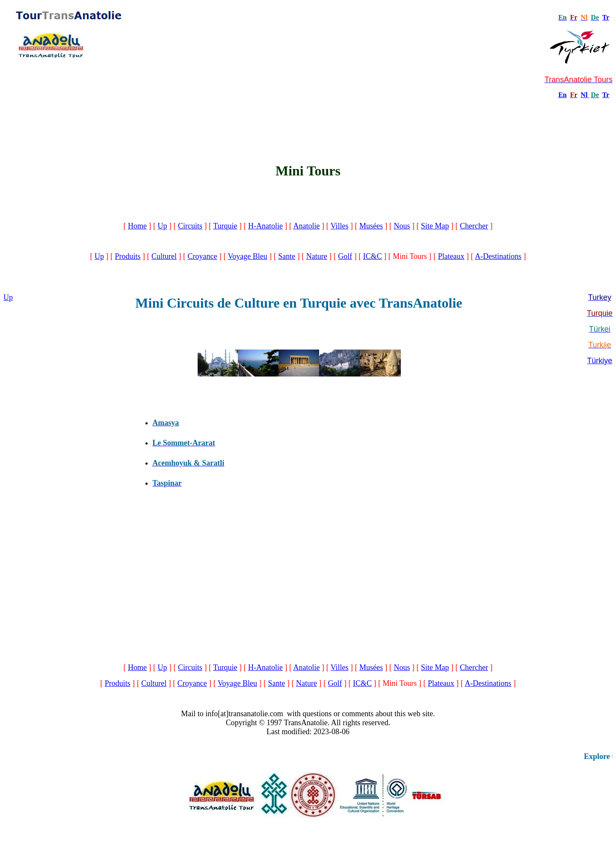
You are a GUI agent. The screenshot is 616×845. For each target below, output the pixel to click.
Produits (127, 256)
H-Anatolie (265, 226)
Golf (345, 256)
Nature (317, 256)
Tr (606, 17)
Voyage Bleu (248, 256)
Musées (371, 226)
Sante (287, 256)
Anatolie (306, 226)
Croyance (202, 256)
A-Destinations (498, 256)
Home (137, 226)
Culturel (164, 256)
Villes (340, 226)
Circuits (190, 226)
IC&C (373, 256)
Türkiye (600, 361)
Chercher (474, 226)
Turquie (225, 226)
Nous (402, 226)
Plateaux (451, 256)
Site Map (435, 226)
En (563, 95)
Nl (584, 95)
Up (162, 226)
